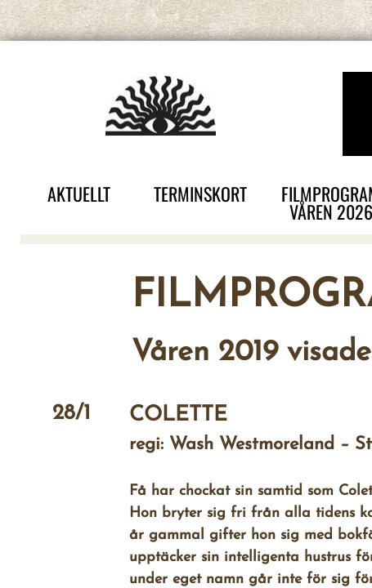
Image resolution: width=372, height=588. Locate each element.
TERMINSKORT (200, 194)
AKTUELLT (79, 194)
